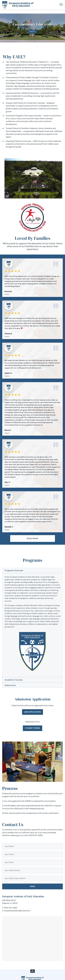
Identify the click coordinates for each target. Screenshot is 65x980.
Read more (32, 539)
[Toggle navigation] (61, 5)
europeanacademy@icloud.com (17, 911)
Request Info (32, 32)
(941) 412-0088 (11, 908)
